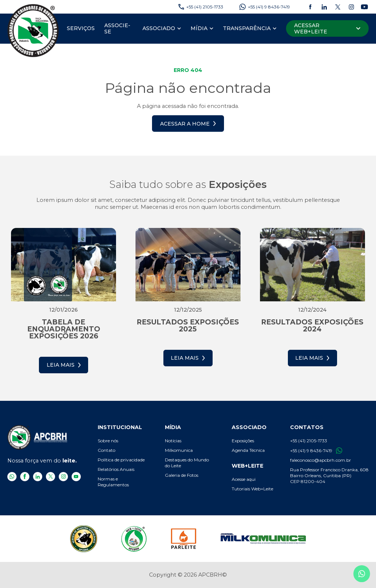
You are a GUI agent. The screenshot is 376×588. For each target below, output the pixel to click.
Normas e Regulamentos (113, 482)
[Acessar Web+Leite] (327, 28)
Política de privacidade (121, 460)
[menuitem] (81, 29)
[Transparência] (247, 29)
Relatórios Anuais (116, 469)
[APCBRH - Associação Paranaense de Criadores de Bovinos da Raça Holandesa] (33, 30)
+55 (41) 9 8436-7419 (316, 451)
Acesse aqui (244, 479)
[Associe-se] (119, 29)
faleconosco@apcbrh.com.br (321, 460)
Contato (106, 450)
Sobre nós (108, 441)
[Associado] (159, 29)
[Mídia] (199, 29)
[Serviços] (81, 29)
